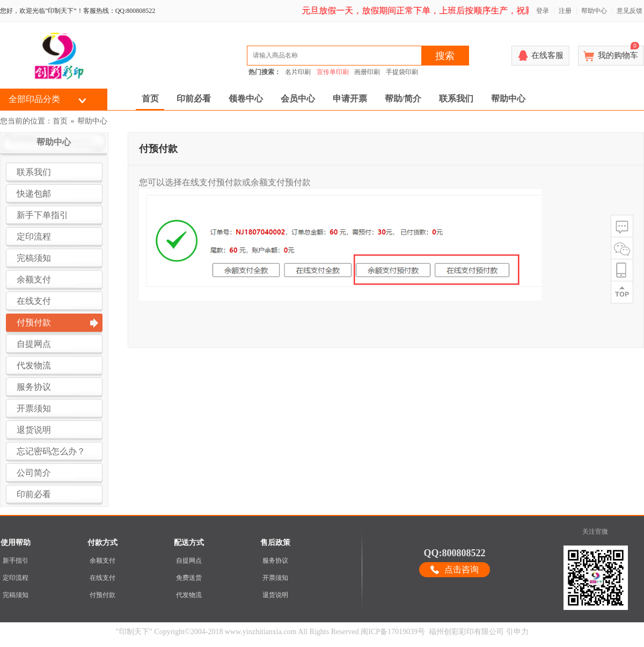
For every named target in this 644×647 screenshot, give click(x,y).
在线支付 (103, 578)
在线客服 (547, 55)
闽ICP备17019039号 (393, 632)
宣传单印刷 (333, 72)
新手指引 (16, 561)
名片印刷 (298, 72)
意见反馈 (630, 11)
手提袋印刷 (402, 72)
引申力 (517, 632)
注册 (565, 11)
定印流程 (16, 578)
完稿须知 (16, 595)
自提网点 (189, 561)
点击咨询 (462, 569)
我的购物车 (619, 53)
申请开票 (350, 99)
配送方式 (189, 543)
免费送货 (189, 578)
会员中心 (298, 99)
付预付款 (103, 595)
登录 (543, 11)
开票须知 (275, 578)
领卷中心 (246, 99)
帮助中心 (594, 11)
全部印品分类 (34, 99)
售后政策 (275, 543)
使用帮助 (16, 543)
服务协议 (275, 561)
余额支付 (103, 561)
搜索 (445, 56)
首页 (150, 99)
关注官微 (595, 532)
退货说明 (275, 595)
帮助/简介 (403, 99)
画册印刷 (367, 72)
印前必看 (194, 99)
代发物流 (189, 595)
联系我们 (456, 99)
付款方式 (103, 543)
